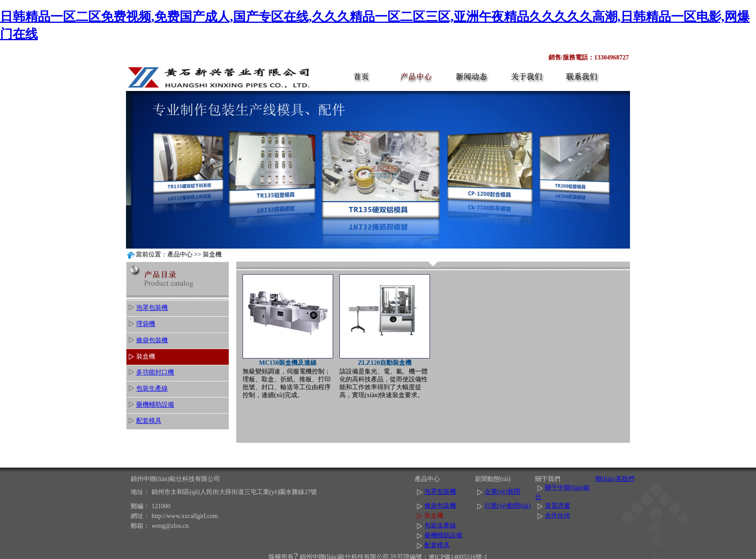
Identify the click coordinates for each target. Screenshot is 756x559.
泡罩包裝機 (152, 308)
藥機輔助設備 (155, 405)
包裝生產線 (152, 389)
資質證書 (558, 506)
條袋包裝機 (152, 340)
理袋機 (146, 324)
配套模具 (149, 421)
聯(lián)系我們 (615, 479)
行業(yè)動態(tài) (508, 506)
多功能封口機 (155, 372)
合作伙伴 (558, 515)
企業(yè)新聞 (502, 492)
